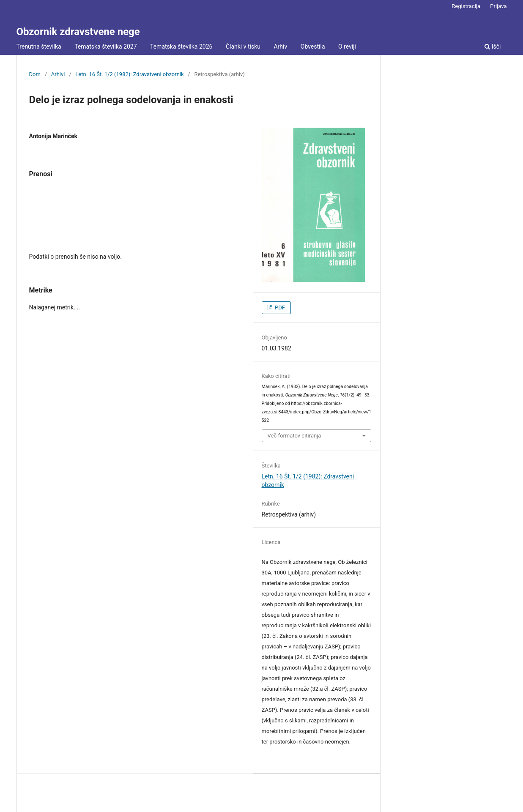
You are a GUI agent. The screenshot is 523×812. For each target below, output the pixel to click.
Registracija (466, 6)
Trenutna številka (39, 46)
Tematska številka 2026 (181, 46)
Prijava (498, 6)
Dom (35, 74)
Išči (493, 46)
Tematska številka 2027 (105, 46)
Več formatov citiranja (294, 436)
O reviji (347, 46)
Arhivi (58, 74)
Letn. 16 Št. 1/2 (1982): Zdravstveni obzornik (129, 74)
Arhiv (280, 46)
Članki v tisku (243, 46)
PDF (279, 308)
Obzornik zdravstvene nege (78, 32)
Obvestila (313, 46)
